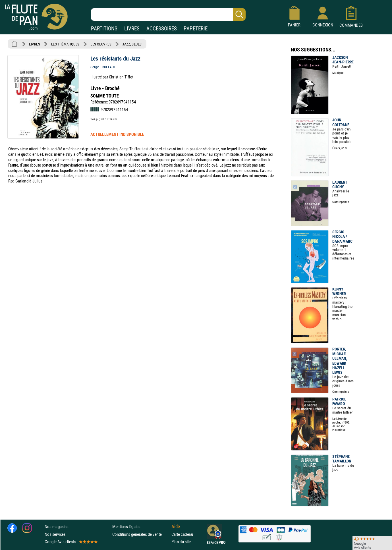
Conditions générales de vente (141, 534)
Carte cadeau (182, 534)
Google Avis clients (71, 542)
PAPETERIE (196, 29)
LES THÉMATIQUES (65, 44)
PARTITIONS (104, 29)
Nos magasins (57, 527)
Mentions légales (126, 527)
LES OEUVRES (101, 44)
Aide (176, 527)
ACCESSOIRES (162, 29)
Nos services (55, 534)
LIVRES (132, 29)
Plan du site (181, 542)
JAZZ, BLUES (132, 44)
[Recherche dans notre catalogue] (168, 14)
